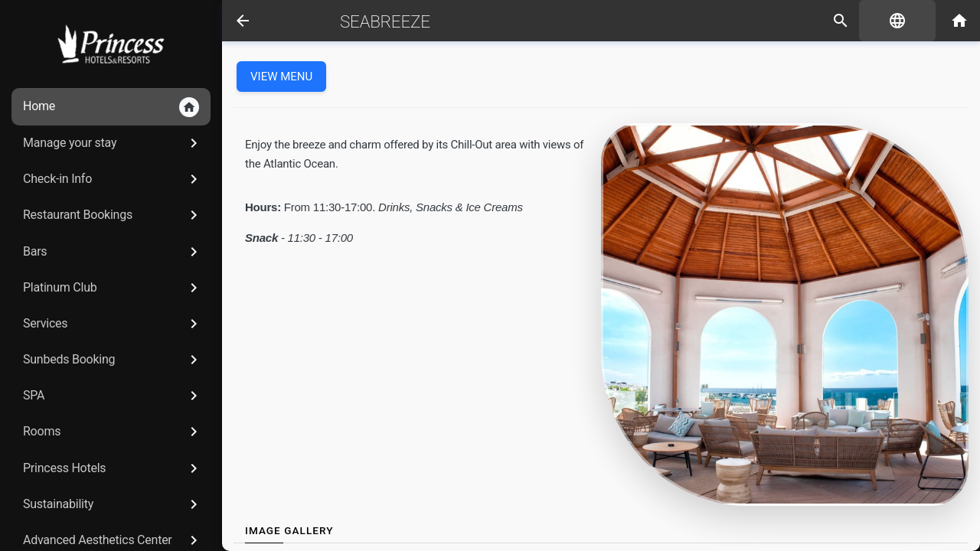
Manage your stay (113, 143)
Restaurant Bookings (113, 215)
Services (113, 324)
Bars (113, 252)
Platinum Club (113, 288)
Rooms (113, 432)
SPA (113, 396)
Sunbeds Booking (113, 360)
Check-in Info (113, 179)
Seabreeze (385, 21)
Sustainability (113, 504)
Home (111, 107)
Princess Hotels (113, 468)
